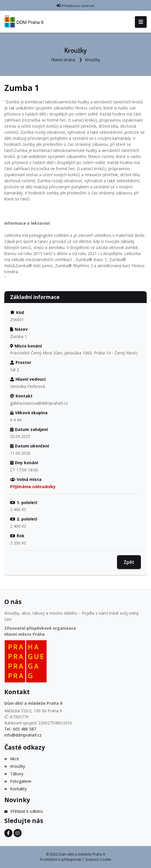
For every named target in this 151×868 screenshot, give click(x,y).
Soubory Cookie (98, 859)
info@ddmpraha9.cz (23, 735)
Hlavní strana (63, 60)
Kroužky (93, 60)
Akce (12, 759)
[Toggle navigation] (141, 22)
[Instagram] (18, 833)
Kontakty (16, 789)
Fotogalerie (18, 781)
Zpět (129, 562)
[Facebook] (8, 833)
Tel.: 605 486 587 (20, 729)
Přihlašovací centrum (78, 6)
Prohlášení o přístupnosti (61, 859)
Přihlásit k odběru (24, 811)
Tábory (14, 774)
